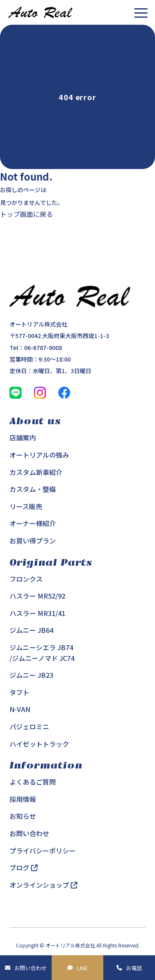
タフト (19, 692)
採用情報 (23, 799)
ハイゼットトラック (39, 744)
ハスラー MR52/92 (37, 596)
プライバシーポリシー (43, 851)
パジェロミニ (29, 726)
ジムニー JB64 (31, 630)
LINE (82, 968)
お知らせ (23, 816)
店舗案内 (23, 437)
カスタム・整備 (33, 489)
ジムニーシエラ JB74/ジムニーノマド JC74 (42, 653)
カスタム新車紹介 (36, 472)
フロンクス (26, 579)
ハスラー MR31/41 (37, 613)
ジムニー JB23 (31, 675)
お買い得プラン (33, 541)
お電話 (134, 968)
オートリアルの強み (39, 455)
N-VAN (20, 709)
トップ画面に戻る (26, 214)
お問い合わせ (31, 968)
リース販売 (26, 506)
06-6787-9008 (43, 348)
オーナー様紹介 (33, 523)
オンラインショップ (43, 885)
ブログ (24, 867)
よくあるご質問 (33, 782)
